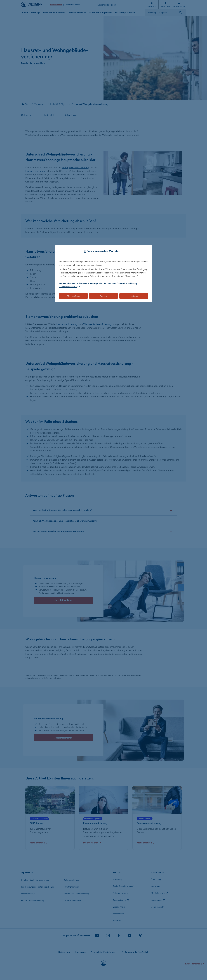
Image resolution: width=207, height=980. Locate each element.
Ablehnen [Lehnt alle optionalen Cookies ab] (103, 296)
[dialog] (104, 274)
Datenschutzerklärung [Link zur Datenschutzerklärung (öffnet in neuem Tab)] (69, 287)
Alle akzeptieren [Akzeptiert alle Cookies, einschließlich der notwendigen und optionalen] (73, 296)
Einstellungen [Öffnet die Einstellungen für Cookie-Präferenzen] (134, 296)
